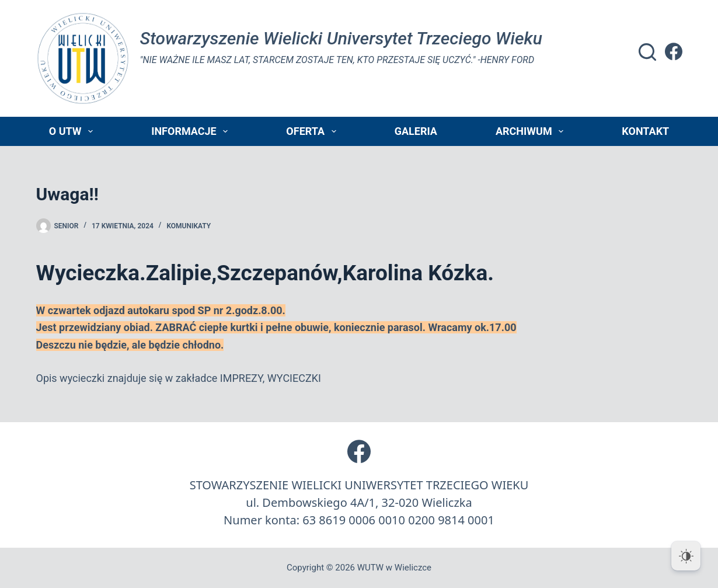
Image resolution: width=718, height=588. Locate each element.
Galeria (416, 131)
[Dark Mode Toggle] (686, 556)
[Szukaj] (647, 52)
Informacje (192, 131)
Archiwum (532, 131)
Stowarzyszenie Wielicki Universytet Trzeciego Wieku (341, 38)
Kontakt (645, 131)
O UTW (73, 131)
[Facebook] (674, 51)
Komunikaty (189, 226)
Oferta (313, 131)
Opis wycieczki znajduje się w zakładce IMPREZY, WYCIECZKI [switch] (179, 378)
